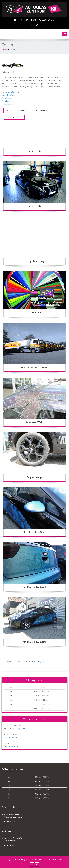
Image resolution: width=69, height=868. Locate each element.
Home (4, 50)
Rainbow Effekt (35, 422)
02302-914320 (10, 845)
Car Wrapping (8, 98)
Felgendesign (35, 477)
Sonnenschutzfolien (10, 92)
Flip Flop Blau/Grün (34, 532)
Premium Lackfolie (10, 101)
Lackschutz (35, 151)
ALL (8, 111)
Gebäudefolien (8, 104)
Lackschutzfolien (9, 95)
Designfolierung (34, 261)
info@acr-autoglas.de (27, 20)
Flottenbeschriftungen (35, 367)
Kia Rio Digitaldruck (35, 587)
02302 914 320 (12, 746)
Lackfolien (22, 111)
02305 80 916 (48, 20)
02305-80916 (10, 822)
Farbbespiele (34, 312)
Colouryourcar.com (42, 662)
